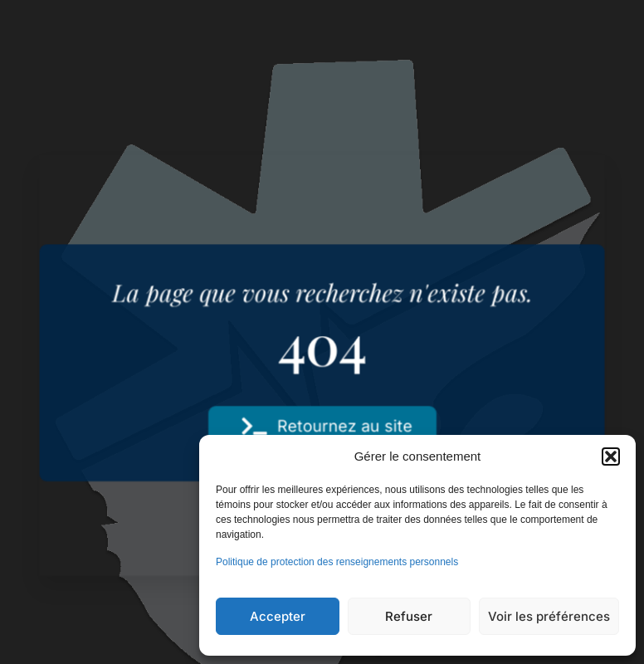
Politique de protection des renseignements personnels (337, 562)
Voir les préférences (549, 616)
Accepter (278, 616)
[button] (611, 456)
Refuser (409, 616)
